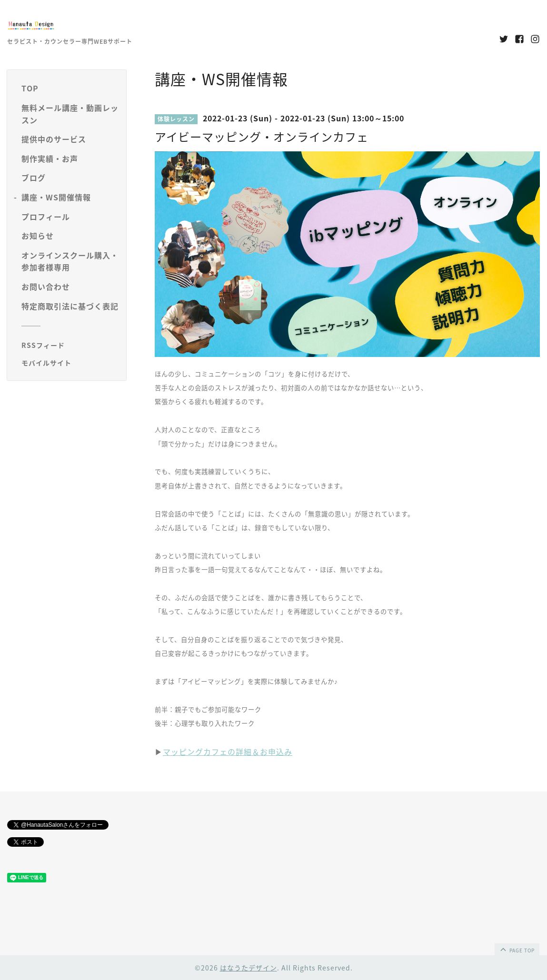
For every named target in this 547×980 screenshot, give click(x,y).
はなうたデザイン (249, 968)
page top (517, 949)
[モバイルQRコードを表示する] (70, 363)
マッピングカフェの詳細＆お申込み (228, 752)
